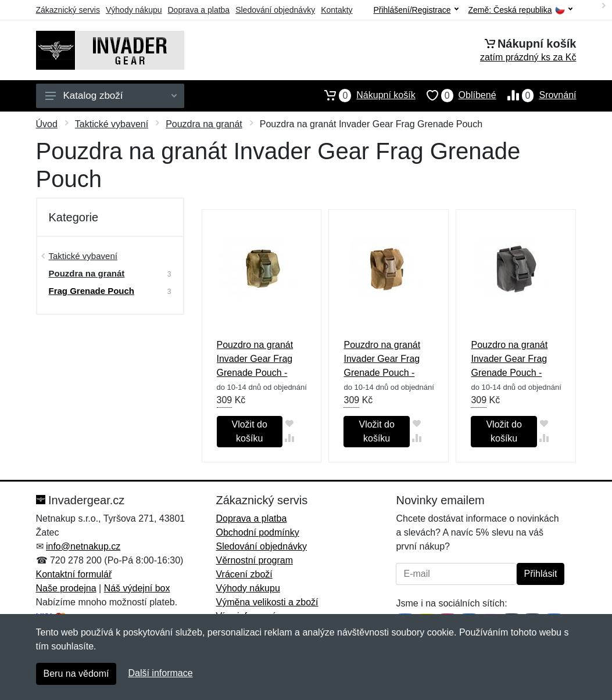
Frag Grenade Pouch (92, 291)
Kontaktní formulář (74, 574)
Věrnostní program (254, 560)
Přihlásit (541, 574)
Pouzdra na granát (204, 124)
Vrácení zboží (244, 574)
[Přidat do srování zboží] (290, 438)
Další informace (160, 673)
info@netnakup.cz (83, 546)
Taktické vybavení (112, 124)
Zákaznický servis (68, 10)
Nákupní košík (364, 95)
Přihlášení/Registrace (416, 10)
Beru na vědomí (76, 674)
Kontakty (337, 10)
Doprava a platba (199, 10)
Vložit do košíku (249, 431)
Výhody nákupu (134, 10)
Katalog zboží (111, 96)
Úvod (47, 124)
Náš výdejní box (137, 588)
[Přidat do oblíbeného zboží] (290, 423)
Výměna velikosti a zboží (267, 602)
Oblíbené (456, 95)
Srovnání (536, 95)
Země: (520, 10)
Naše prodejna (66, 588)
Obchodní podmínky (257, 532)
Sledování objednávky (275, 10)
